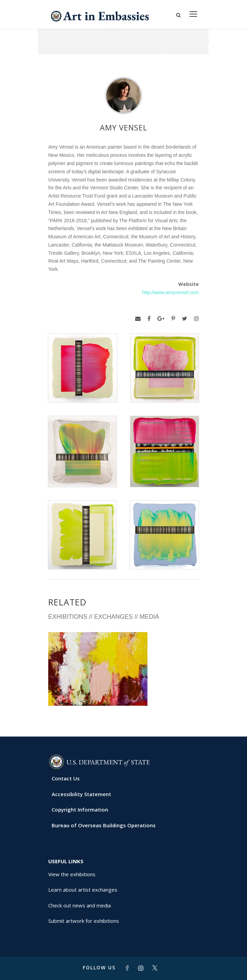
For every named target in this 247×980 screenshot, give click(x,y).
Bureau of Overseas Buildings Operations (104, 825)
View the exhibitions (72, 874)
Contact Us (66, 778)
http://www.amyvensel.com (170, 292)
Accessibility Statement (81, 794)
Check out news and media (80, 905)
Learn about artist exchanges (83, 890)
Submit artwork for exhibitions (84, 921)
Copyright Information (80, 809)
